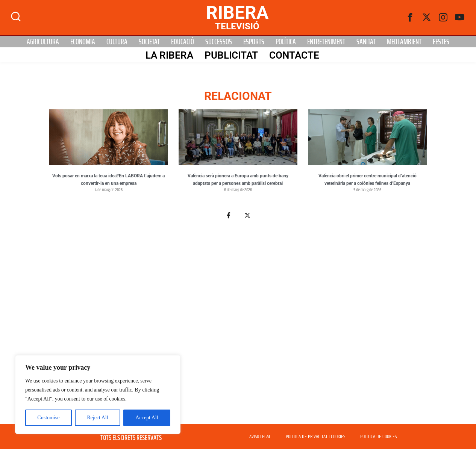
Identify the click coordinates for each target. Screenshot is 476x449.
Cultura (117, 42)
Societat (149, 42)
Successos (219, 42)
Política (286, 42)
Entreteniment (326, 42)
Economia (83, 42)
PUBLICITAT (231, 55)
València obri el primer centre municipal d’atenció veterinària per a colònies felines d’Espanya (368, 180)
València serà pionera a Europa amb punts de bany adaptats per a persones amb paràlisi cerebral (238, 180)
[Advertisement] (238, 326)
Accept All (147, 418)
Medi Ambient (404, 42)
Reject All (97, 418)
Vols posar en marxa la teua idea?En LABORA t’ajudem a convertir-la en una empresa (108, 180)
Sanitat (366, 42)
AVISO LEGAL (260, 437)
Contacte (294, 55)
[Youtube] (460, 18)
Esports (254, 42)
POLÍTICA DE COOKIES (378, 437)
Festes (441, 42)
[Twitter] (427, 18)
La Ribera (169, 55)
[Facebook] (410, 18)
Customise (48, 418)
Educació (183, 42)
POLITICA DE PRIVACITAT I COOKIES (315, 437)
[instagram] (443, 18)
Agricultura (43, 42)
